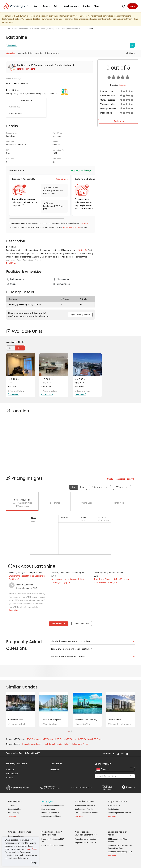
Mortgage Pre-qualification (52, 816)
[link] (50, 67)
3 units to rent (26, 114)
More (98, 6)
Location (39, 53)
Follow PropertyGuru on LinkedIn (127, 754)
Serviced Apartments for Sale (86, 813)
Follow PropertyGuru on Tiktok (134, 754)
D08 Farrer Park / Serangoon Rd (120, 845)
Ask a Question (59, 623)
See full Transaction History (121, 479)
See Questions (82, 623)
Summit (82, 788)
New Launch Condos (16, 830)
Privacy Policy (31, 849)
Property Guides (14, 809)
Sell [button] (57, 6)
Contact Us (56, 764)
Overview (11, 53)
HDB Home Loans (48, 809)
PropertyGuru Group (17, 764)
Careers (10, 778)
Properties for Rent (117, 801)
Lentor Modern (114, 720)
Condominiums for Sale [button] (85, 809)
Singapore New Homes (20, 825)
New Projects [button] (72, 6)
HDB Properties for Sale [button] (85, 806)
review (123, 85)
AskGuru (12, 806)
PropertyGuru (15, 801)
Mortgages (47, 801)
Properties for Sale (84, 801)
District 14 (83, 250)
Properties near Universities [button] (87, 833)
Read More (11, 263)
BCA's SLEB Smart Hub (72, 228)
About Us (10, 770)
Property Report (108, 788)
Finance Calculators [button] (51, 813)
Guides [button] (87, 6)
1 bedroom (97, 487)
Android (29, 753)
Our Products (12, 774)
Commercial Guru (18, 788)
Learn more (84, 223)
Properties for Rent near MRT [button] (53, 841)
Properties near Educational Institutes (86, 827)
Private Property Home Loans (53, 806)
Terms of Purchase (70, 862)
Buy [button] (37, 6)
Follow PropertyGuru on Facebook (114, 754)
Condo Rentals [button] (115, 809)
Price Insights (52, 53)
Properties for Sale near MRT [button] (53, 834)
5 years (119, 487)
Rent (20, 348)
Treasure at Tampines (51, 720)
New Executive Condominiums (20, 833)
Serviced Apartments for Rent (119, 813)
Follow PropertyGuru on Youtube (122, 754)
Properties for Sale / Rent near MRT (52, 827)
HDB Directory (14, 813)
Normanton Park (15, 720)
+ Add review (118, 121)
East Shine (13, 387)
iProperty (128, 788)
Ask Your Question (80, 315)
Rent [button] (47, 6)
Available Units (25, 53)
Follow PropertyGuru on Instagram (118, 754)
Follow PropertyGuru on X (130, 754)
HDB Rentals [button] (114, 806)
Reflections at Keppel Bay (86, 720)
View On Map (62, 179)
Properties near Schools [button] (85, 836)
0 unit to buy (26, 107)
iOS (38, 753)
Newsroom (55, 770)
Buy (73, 487)
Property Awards (50, 788)
